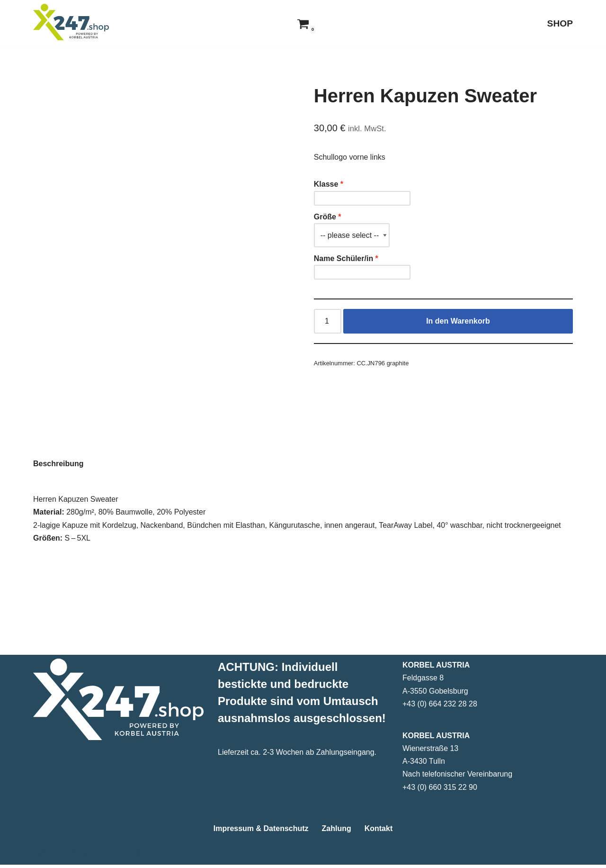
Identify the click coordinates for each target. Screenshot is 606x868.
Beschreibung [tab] (58, 498)
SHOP (560, 23)
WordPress (129, 856)
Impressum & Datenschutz (261, 832)
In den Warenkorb (458, 321)
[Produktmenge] (328, 321)
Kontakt (379, 832)
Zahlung (337, 832)
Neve (42, 856)
